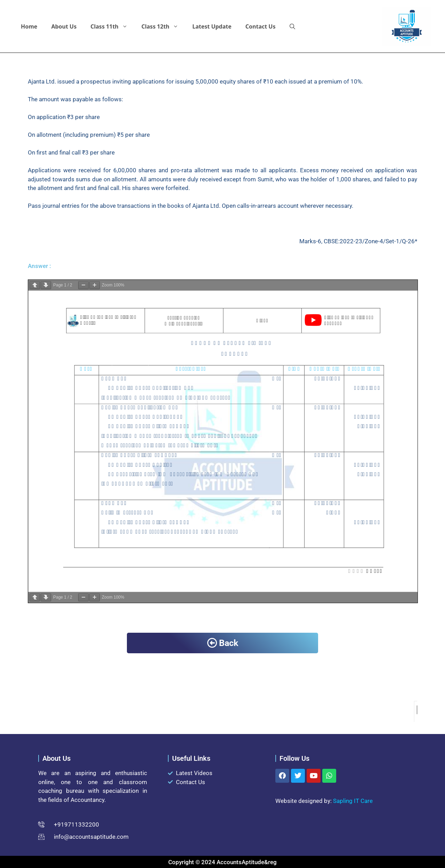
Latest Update (212, 26)
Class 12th (164, 26)
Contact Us (261, 26)
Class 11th (112, 26)
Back (223, 643)
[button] (292, 26)
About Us (64, 26)
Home (29, 26)
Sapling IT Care (353, 801)
